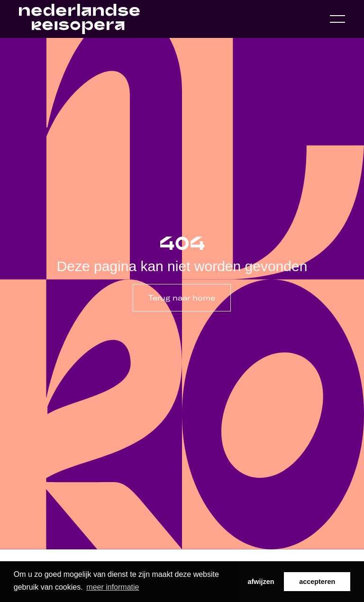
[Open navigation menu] (337, 19)
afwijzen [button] (261, 582)
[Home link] (79, 19)
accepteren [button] (317, 582)
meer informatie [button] (113, 587)
